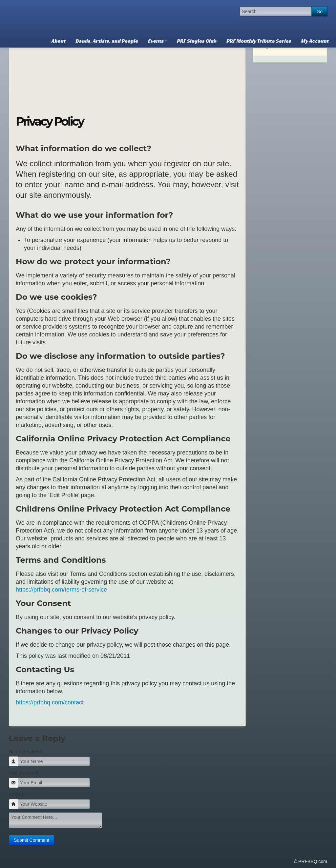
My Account (315, 41)
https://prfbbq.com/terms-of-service (61, 590)
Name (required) (26, 752)
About (59, 41)
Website (17, 794)
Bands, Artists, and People (107, 41)
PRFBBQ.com (58, 16)
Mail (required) (24, 773)
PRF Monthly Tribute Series (259, 41)
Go (319, 11)
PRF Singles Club (197, 41)
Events (157, 41)
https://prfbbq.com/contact (50, 702)
